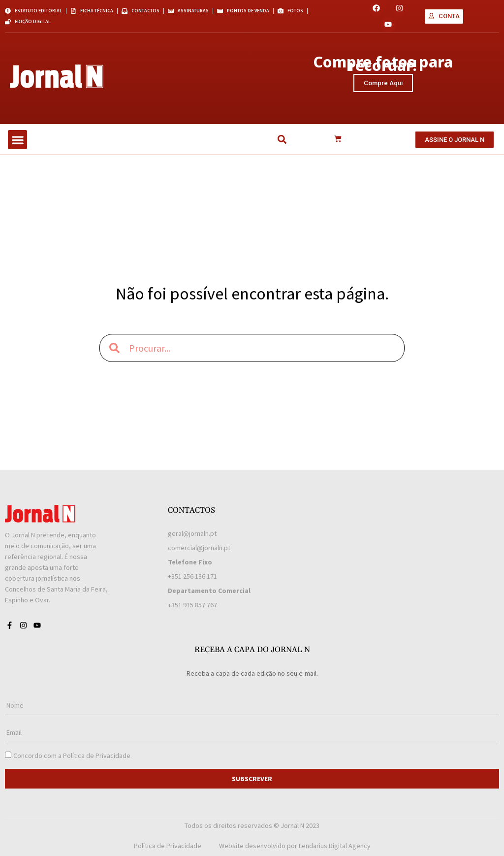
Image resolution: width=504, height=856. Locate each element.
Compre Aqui (383, 83)
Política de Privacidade (97, 756)
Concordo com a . (73, 756)
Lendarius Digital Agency (335, 846)
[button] (17, 140)
